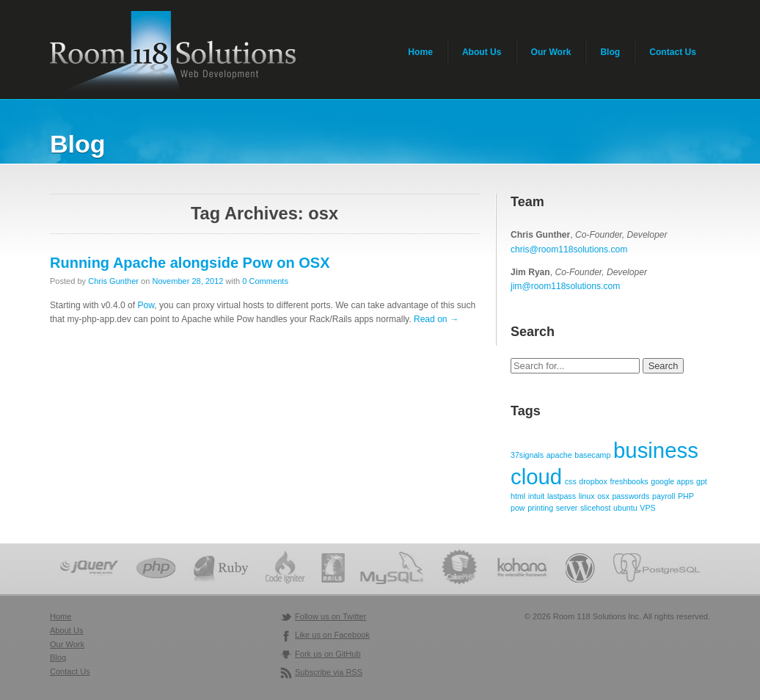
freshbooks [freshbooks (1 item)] (629, 481)
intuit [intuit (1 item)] (537, 496)
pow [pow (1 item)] (518, 508)
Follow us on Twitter (330, 616)
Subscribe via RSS (329, 672)
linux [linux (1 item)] (587, 496)
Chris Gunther (113, 281)
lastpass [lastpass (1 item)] (562, 496)
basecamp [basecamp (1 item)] (592, 455)
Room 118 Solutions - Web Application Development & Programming (173, 53)
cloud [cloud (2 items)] (536, 477)
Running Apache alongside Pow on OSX (190, 263)
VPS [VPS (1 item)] (647, 508)
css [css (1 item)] (571, 481)
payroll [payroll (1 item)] (664, 496)
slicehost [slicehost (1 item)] (595, 508)
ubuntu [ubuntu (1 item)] (625, 508)
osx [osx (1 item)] (603, 496)
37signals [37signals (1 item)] (527, 455)
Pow (146, 305)
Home (420, 52)
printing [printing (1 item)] (540, 508)
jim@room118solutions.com (565, 286)
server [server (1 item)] (567, 508)
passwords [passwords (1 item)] (631, 496)
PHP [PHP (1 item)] (686, 496)
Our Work (551, 52)
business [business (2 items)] (656, 450)
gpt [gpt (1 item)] (702, 481)
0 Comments (265, 281)
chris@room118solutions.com (569, 249)
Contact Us (673, 52)
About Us (482, 52)
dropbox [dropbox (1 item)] (593, 481)
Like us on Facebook (332, 635)
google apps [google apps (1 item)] (672, 481)
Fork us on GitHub (328, 654)
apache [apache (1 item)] (559, 455)
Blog (610, 52)
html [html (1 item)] (518, 496)
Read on (436, 319)
